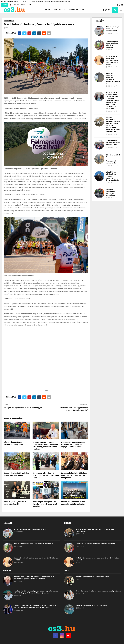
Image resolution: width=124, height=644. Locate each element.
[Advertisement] (46, 387)
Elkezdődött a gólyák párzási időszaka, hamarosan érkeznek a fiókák (112, 176)
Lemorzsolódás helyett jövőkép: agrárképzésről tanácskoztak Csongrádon (74, 487)
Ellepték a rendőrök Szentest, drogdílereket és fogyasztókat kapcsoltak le (113, 159)
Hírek (55, 10)
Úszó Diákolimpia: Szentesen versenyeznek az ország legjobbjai (98, 603)
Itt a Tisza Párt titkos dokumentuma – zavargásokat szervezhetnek (95, 542)
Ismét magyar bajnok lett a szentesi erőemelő (15, 515)
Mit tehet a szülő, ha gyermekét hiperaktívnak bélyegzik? (74, 421)
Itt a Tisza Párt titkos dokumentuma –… (27, 5)
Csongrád (7, 21)
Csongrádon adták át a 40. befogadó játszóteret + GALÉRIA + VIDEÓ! (46, 487)
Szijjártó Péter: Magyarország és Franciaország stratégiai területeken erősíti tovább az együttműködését (35, 618)
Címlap (48, 10)
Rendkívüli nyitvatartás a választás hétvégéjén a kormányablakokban (113, 78)
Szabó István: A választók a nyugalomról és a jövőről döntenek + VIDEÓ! (113, 60)
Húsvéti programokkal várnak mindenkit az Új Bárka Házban (73, 515)
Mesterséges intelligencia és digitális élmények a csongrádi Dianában (45, 516)
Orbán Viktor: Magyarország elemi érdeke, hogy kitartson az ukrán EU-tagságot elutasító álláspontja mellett (36, 604)
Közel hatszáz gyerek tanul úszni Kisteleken (92, 617)
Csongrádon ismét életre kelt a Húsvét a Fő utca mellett (16, 486)
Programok (73, 10)
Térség (62, 10)
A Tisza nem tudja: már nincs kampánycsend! (113, 29)
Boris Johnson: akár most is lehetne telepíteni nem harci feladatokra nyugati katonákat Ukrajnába (34, 590)
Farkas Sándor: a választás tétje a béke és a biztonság (112, 44)
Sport (83, 10)
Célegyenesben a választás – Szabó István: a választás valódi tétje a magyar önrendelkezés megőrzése (45, 458)
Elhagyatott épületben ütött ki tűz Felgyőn (23, 420)
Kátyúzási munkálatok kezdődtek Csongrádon (13, 455)
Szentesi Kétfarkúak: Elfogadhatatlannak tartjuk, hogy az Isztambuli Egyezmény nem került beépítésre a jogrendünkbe (113, 125)
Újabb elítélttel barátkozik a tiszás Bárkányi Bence (113, 143)
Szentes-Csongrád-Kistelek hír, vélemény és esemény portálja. (51, 2)
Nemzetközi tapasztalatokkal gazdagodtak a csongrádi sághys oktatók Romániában (73, 456)
